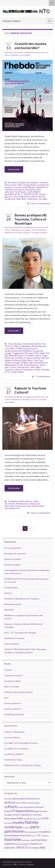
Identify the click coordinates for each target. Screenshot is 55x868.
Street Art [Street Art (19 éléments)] (25, 835)
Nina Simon (30, 190)
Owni (29, 506)
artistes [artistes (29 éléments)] (10, 802)
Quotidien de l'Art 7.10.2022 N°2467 (21, 194)
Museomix (9, 358)
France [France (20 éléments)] (8, 811)
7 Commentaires (43, 376)
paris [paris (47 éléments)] (35, 827)
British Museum (39, 346)
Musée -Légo (41, 356)
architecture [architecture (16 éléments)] (31, 799)
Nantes (37, 358)
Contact (8, 670)
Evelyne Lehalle (13, 52)
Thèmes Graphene (26, 864)
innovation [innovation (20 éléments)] (10, 818)
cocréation (10, 349)
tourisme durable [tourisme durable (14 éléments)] (22, 844)
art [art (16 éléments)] (38, 799)
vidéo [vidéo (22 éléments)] (42, 847)
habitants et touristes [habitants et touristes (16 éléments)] (31, 815)
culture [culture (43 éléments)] (11, 806)
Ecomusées (38, 351)
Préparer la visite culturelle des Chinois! (23, 765)
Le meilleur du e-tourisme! (16, 749)
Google (8, 353)
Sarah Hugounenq (22, 197)
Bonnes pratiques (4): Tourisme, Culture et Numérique (31, 219)
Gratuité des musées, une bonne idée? (31, 46)
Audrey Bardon (25, 501)
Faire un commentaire (40, 203)
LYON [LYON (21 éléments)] (45, 818)
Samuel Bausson (32, 365)
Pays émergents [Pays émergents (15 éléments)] (31, 832)
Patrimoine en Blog (13, 760)
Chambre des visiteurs (28, 182)
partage (16, 363)
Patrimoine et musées (14, 638)
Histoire (8, 593)
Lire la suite (14, 169)
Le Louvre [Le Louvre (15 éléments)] (37, 819)
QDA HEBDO (34, 192)
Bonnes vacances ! (13, 703)
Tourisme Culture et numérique (19, 370)
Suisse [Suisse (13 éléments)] (33, 836)
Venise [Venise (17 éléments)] (35, 848)
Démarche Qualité (13, 559)
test (6, 698)
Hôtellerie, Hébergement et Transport (22, 599)
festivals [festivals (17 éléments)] (39, 807)
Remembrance (41, 363)
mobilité (31, 356)
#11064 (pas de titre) (14, 714)
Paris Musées (21, 192)
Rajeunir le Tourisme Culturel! (30, 390)
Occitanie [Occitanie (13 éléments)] (26, 828)
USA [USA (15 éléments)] (30, 848)
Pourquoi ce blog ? (13, 681)
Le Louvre (17, 187)
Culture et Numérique (14, 732)
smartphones (23, 367)
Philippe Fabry (27, 363)
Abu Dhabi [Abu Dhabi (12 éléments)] (8, 799)
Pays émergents (12, 644)
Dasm (36, 501)
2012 (10, 344)
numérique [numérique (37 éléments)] (13, 827)
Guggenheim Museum (23, 353)
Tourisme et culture (13, 675)
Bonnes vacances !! (13, 709)
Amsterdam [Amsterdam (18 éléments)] (18, 798)
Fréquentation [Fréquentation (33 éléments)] (23, 811)
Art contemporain (13, 548)
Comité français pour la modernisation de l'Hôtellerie (21, 350)
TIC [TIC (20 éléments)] (38, 835)
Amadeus (18, 344)
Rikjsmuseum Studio (14, 365)
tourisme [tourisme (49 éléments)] (13, 839)
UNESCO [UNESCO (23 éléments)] (21, 847)
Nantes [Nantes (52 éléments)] (32, 822)
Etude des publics (13, 565)
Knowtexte (10, 504)
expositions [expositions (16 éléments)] (29, 807)
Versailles (43, 199)
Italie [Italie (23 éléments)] (20, 818)
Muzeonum (20, 506)
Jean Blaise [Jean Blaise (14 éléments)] (28, 819)
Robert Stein (38, 506)
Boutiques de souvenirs (15, 553)
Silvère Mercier (38, 197)
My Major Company (24, 358)
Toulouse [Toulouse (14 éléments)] (45, 836)
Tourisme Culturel (11, 21)
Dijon (20, 185)
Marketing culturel (13, 604)
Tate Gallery (36, 367)
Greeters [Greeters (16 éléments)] (16, 815)
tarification (32, 199)
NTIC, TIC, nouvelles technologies (20, 633)
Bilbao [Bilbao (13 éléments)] (18, 803)
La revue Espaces (12, 737)
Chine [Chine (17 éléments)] (24, 803)
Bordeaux (12, 182)
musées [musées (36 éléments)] (18, 822)
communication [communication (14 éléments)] (33, 803)
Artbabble (13, 501)
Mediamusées (23, 504)
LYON (36, 353)
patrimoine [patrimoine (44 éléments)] (14, 831)
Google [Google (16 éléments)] (8, 815)
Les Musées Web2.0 (14, 754)
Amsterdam (28, 344)
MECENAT (9, 610)
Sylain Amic (21, 199)
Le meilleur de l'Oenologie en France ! (21, 743)
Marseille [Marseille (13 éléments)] (8, 823)
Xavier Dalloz (18, 372)
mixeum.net (35, 504)
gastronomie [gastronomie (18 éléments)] (41, 811)
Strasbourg (10, 199)
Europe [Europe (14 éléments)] (20, 807)
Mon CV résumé (12, 687)
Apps (16, 346)
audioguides (25, 346)
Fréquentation (30, 185)
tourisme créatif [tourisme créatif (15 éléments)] (28, 840)
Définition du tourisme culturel (18, 692)
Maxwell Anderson (17, 356)
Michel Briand (29, 187)
